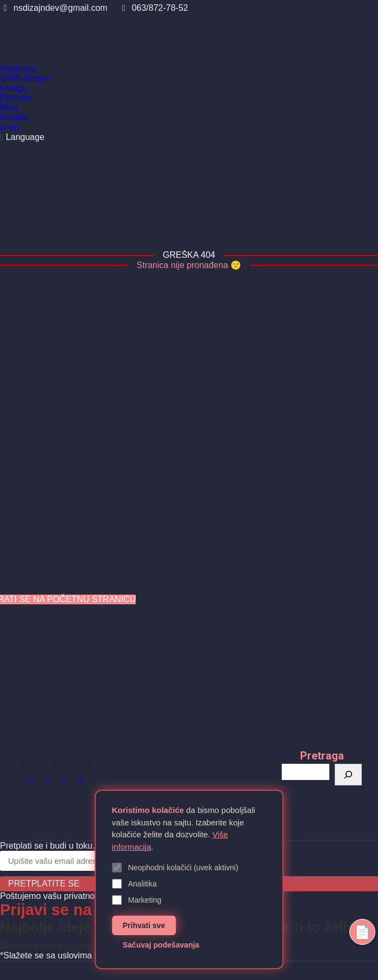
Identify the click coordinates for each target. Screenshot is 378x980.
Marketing (137, 900)
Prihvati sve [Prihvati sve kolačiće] (144, 925)
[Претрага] (348, 775)
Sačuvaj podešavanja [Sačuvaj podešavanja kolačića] (161, 945)
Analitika (134, 884)
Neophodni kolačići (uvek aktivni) (175, 868)
